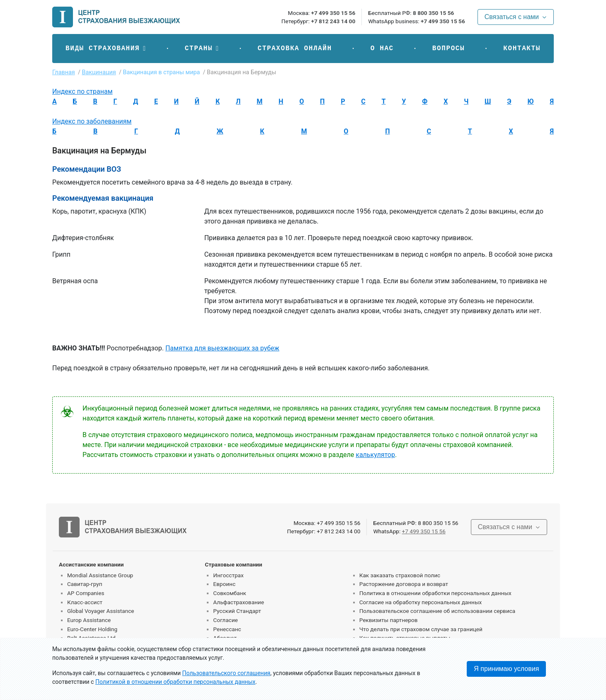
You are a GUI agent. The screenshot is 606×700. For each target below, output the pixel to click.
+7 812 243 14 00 (333, 21)
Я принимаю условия (506, 669)
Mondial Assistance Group (100, 575)
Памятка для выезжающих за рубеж (222, 348)
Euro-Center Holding (92, 629)
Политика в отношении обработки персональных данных (435, 593)
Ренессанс (227, 629)
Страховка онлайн (295, 49)
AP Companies (86, 593)
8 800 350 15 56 (433, 13)
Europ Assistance (89, 620)
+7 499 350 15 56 (333, 13)
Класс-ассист (85, 602)
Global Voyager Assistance (101, 611)
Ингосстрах (228, 575)
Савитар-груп (85, 584)
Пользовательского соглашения (227, 673)
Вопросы (448, 49)
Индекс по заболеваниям (92, 121)
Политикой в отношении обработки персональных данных (175, 682)
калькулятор (375, 455)
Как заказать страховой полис (400, 575)
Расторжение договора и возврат (404, 584)
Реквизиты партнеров (389, 620)
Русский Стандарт (237, 611)
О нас (382, 49)
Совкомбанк (230, 593)
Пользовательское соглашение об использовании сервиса (438, 611)
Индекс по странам (82, 91)
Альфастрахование (239, 602)
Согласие (225, 620)
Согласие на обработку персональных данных (421, 602)
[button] (106, 49)
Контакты (522, 49)
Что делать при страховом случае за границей (421, 629)
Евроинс (224, 584)
